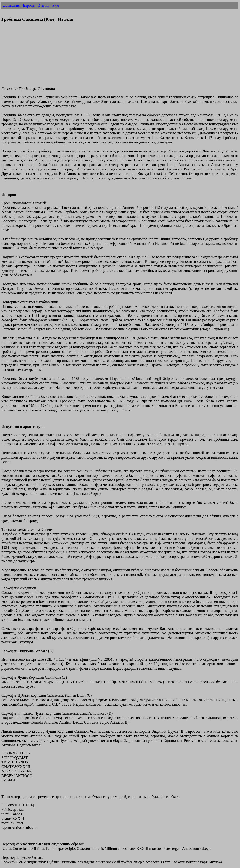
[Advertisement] (114, 56)
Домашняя (11, 5)
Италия (43, 5)
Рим (56, 5)
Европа (29, 5)
